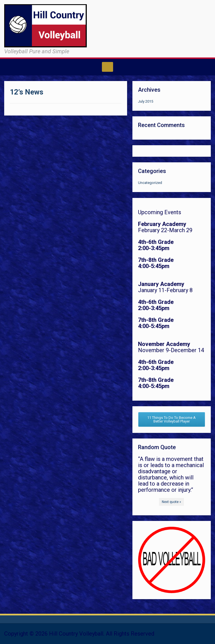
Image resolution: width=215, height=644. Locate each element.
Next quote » (171, 502)
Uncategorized (150, 183)
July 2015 (146, 101)
